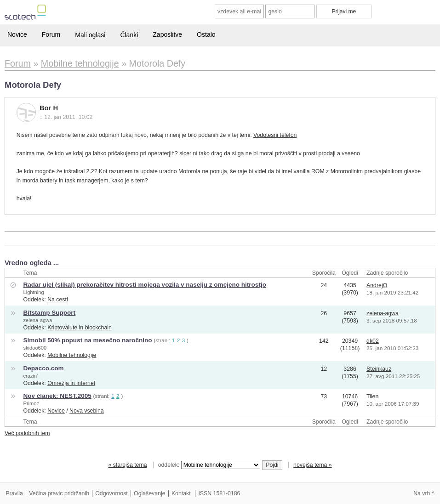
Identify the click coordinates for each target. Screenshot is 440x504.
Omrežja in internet (71, 383)
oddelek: (209, 465)
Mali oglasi (90, 35)
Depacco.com (43, 368)
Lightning (33, 292)
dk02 (373, 341)
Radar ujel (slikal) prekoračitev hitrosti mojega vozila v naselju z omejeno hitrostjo (144, 285)
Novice (17, 34)
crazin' (30, 376)
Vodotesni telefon (275, 135)
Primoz (31, 403)
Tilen (372, 396)
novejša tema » (313, 465)
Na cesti (57, 300)
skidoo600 (35, 348)
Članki (129, 35)
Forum (51, 34)
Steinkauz (379, 369)
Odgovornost (111, 493)
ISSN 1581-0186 (219, 493)
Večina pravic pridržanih (59, 493)
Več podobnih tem (27, 433)
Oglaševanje (149, 493)
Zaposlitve (167, 34)
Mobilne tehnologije (72, 355)
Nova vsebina (87, 411)
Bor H (49, 108)
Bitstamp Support (49, 313)
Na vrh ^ (424, 493)
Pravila (14, 493)
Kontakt (181, 493)
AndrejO (377, 285)
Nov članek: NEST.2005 (57, 396)
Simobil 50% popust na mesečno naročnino (87, 340)
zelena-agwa (37, 320)
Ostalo (206, 34)
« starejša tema (127, 465)
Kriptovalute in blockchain (80, 328)
